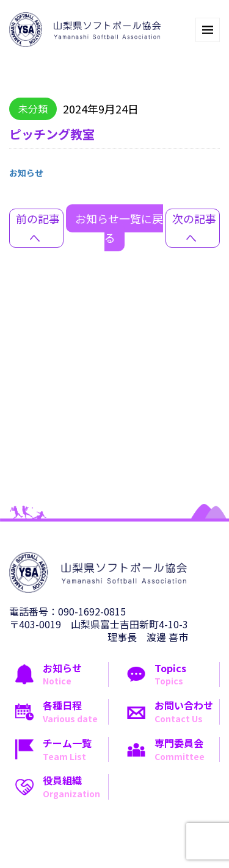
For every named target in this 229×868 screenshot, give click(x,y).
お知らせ (26, 173)
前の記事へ (38, 228)
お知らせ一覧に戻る (119, 228)
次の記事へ (194, 228)
